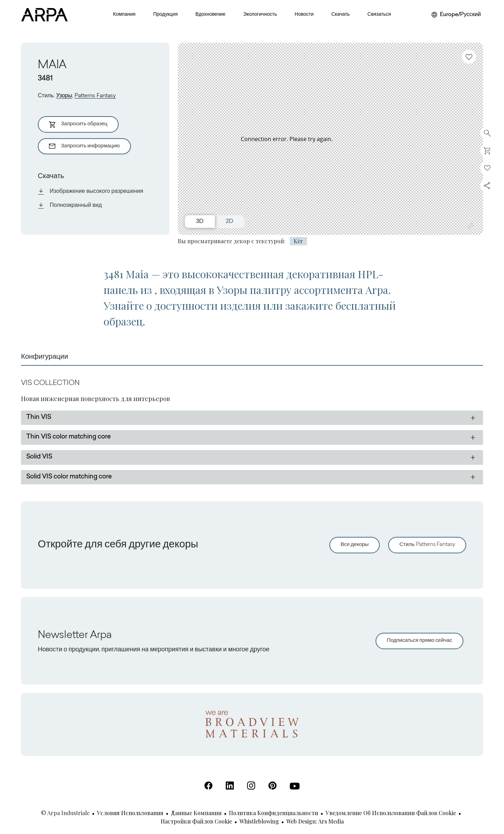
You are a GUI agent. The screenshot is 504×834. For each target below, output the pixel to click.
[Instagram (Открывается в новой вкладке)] (251, 786)
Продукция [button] (166, 15)
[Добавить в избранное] (469, 57)
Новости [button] (304, 15)
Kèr (298, 241)
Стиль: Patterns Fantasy (427, 545)
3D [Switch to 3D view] (200, 222)
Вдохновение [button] (210, 15)
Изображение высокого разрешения (90, 191)
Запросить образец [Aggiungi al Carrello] (78, 125)
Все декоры (355, 545)
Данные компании (196, 813)
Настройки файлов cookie (196, 821)
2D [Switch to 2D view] (229, 222)
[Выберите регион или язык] (456, 15)
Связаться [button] (379, 15)
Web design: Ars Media (315, 821)
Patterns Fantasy (95, 96)
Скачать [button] (341, 15)
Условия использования (130, 813)
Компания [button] (124, 15)
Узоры (64, 96)
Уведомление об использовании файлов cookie (391, 813)
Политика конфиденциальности (274, 813)
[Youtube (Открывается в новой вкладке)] (295, 786)
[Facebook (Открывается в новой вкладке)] (208, 786)
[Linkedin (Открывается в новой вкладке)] (230, 786)
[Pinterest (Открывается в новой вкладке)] (272, 786)
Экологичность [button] (260, 15)
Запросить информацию (84, 146)
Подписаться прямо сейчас (419, 641)
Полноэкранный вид (70, 205)
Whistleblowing (259, 821)
